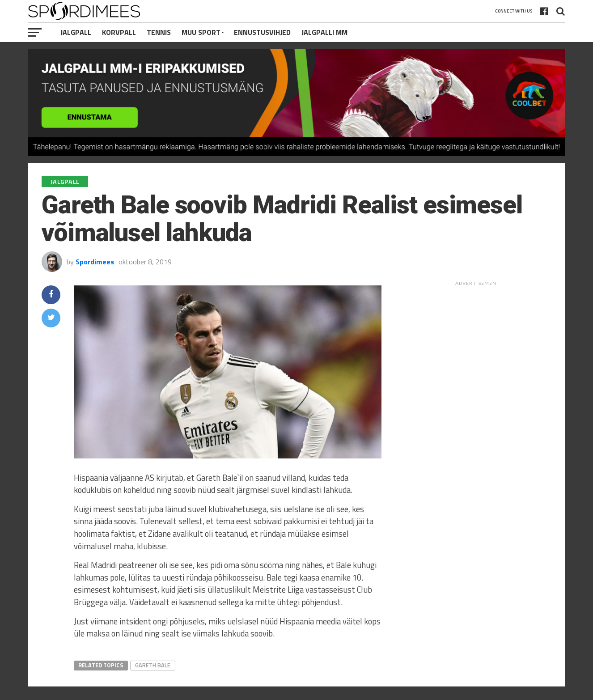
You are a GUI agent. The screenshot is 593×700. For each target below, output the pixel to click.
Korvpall (119, 32)
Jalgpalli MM (324, 32)
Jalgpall (76, 32)
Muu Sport (201, 32)
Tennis (159, 32)
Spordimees (95, 262)
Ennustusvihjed (262, 32)
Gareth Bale (153, 665)
